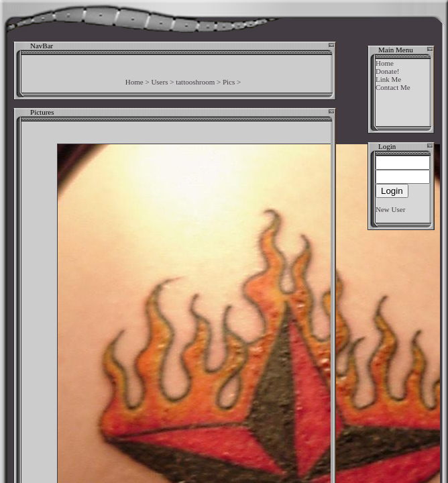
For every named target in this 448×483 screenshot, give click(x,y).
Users (159, 82)
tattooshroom (195, 82)
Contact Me (393, 87)
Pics (229, 82)
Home (134, 82)
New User (390, 209)
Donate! (387, 71)
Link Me (388, 79)
